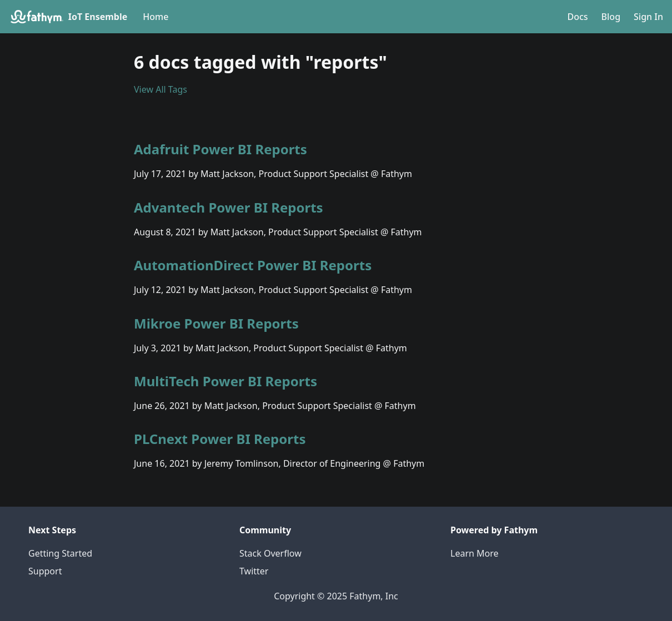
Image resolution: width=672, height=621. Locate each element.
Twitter (254, 571)
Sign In (648, 17)
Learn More (475, 553)
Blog (611, 17)
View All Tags (161, 89)
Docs (577, 17)
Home (156, 17)
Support (45, 571)
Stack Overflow (270, 553)
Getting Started (60, 553)
